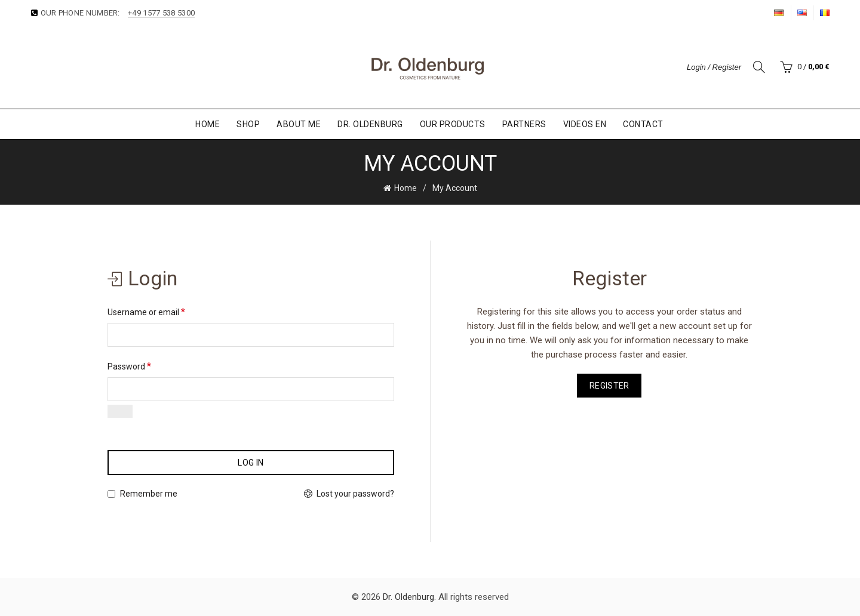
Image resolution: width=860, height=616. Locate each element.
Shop (248, 124)
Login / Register (714, 67)
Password (129, 366)
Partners (524, 124)
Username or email (146, 312)
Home (208, 124)
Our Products (453, 124)
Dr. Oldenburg (370, 124)
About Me (299, 124)
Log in (251, 463)
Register (609, 386)
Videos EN (585, 124)
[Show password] (120, 411)
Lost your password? (355, 494)
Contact (643, 124)
